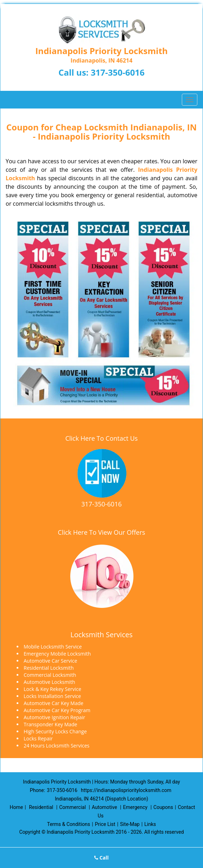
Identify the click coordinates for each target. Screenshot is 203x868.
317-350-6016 (118, 72)
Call (101, 858)
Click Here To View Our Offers (101, 532)
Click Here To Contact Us (101, 438)
